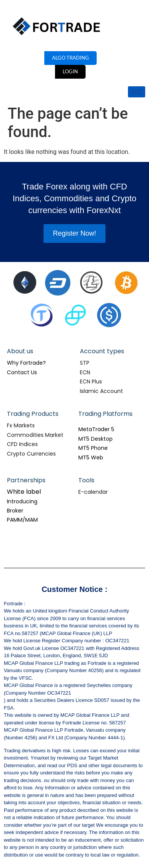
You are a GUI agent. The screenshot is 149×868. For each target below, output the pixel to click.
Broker (15, 511)
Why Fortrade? (26, 363)
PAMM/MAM (22, 520)
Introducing (22, 501)
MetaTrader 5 (96, 429)
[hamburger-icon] (137, 92)
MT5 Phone (93, 448)
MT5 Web (91, 457)
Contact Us (22, 372)
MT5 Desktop (96, 439)
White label (24, 492)
